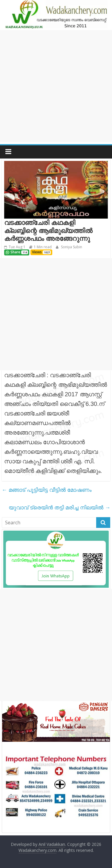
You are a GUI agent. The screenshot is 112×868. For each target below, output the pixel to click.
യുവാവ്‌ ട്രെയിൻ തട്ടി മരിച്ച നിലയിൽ (59, 507)
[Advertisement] (56, 86)
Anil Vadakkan (52, 844)
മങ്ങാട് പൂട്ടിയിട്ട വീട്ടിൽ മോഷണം (47, 490)
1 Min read (43, 247)
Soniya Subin (71, 247)
